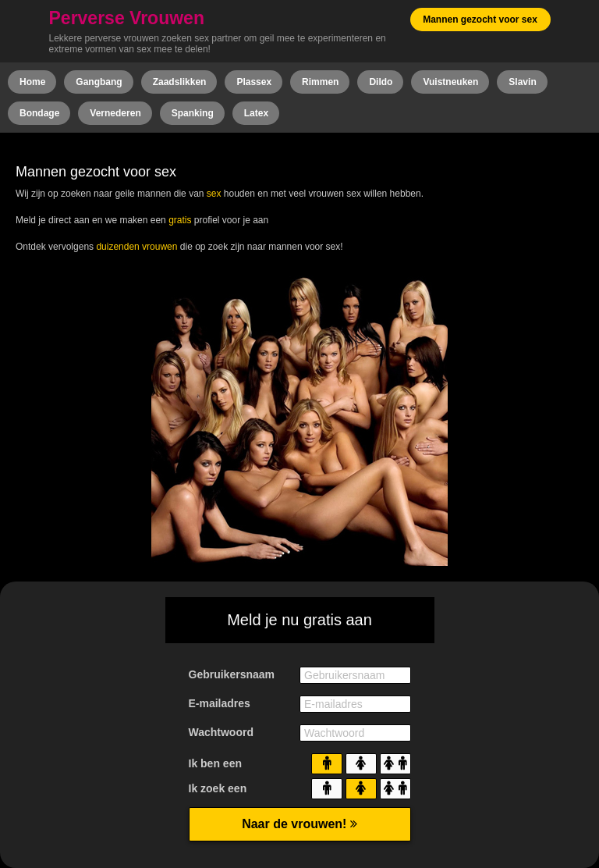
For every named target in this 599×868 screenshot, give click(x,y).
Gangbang (99, 82)
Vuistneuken (450, 82)
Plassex (254, 82)
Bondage (39, 113)
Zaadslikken (180, 82)
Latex (256, 113)
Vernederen (115, 113)
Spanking (193, 113)
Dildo (381, 82)
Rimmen (320, 82)
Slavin (522, 82)
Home (32, 82)
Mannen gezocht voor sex (480, 20)
